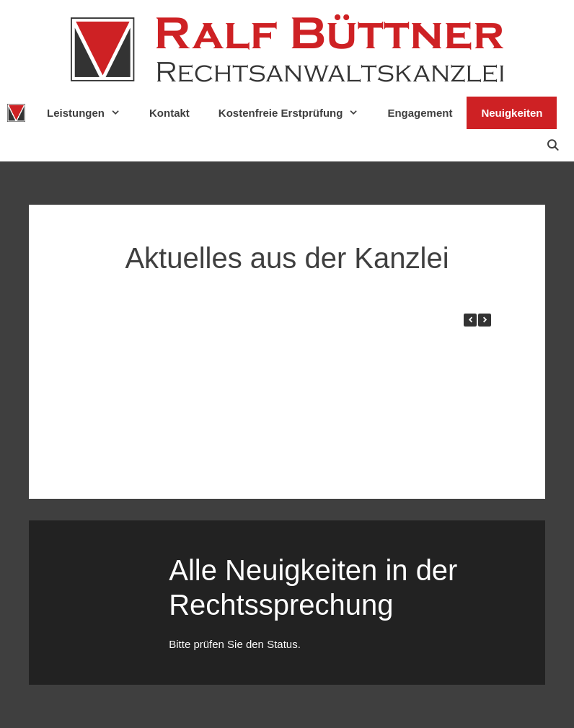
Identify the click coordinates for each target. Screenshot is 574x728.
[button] (485, 320)
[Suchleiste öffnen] (553, 145)
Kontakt (169, 113)
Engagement (420, 113)
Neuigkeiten (512, 113)
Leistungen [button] (91, 113)
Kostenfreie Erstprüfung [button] (296, 113)
